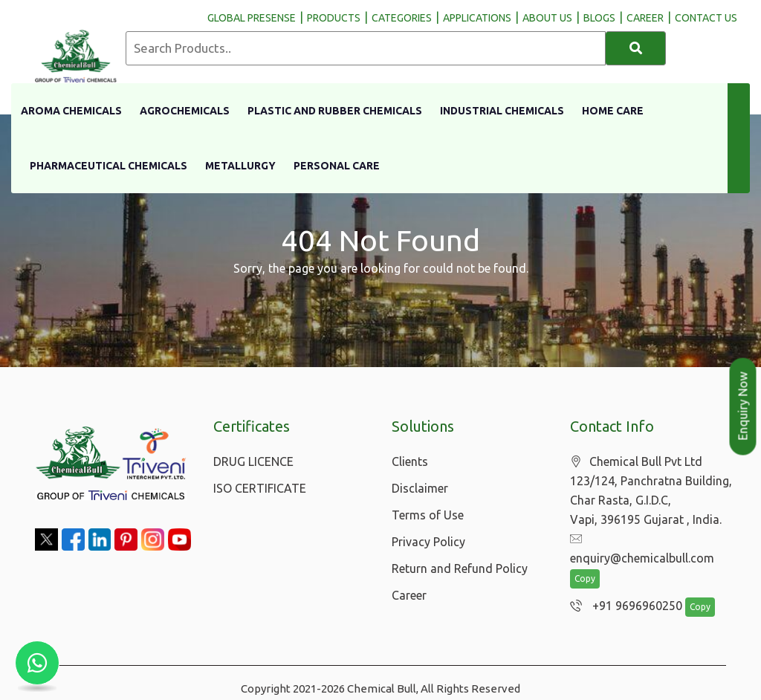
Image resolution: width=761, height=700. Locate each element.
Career (409, 595)
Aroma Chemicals (71, 111)
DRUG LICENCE (253, 461)
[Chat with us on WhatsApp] (37, 663)
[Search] (636, 48)
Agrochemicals (185, 111)
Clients (410, 461)
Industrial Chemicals (502, 111)
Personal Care (337, 166)
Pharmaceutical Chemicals (109, 166)
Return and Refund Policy (460, 568)
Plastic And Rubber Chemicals (335, 111)
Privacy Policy (428, 542)
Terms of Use (428, 515)
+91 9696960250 (622, 588)
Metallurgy (240, 166)
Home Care (613, 111)
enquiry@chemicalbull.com (650, 539)
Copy (585, 561)
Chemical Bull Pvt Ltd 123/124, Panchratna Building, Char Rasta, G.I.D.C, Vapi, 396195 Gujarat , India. (651, 491)
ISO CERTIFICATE (260, 488)
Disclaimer (420, 488)
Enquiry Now (743, 406)
